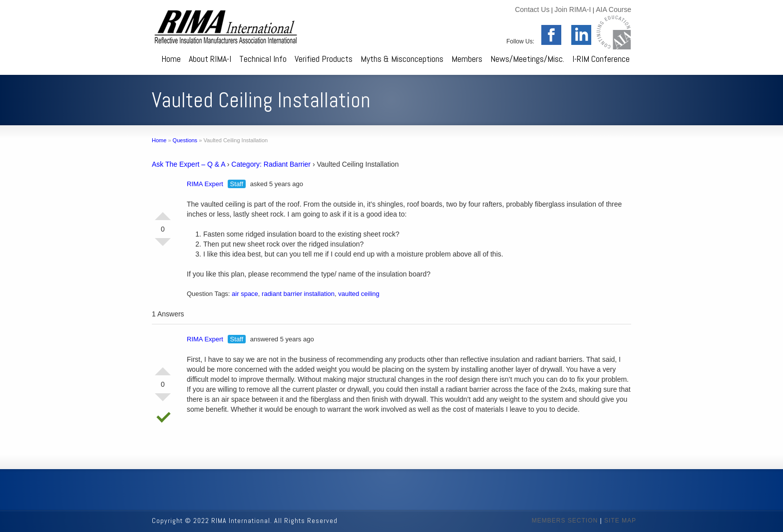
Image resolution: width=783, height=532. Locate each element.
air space (245, 294)
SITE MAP (620, 521)
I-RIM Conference (601, 59)
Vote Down (163, 246)
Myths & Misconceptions (402, 59)
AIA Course (613, 9)
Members (467, 59)
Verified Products (324, 59)
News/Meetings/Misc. (527, 59)
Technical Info (263, 59)
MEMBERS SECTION (565, 521)
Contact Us (532, 9)
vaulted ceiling (359, 294)
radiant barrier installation (298, 294)
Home (171, 59)
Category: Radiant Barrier (271, 164)
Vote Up (163, 212)
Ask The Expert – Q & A (189, 164)
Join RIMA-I (573, 9)
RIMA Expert (205, 184)
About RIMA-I (210, 59)
